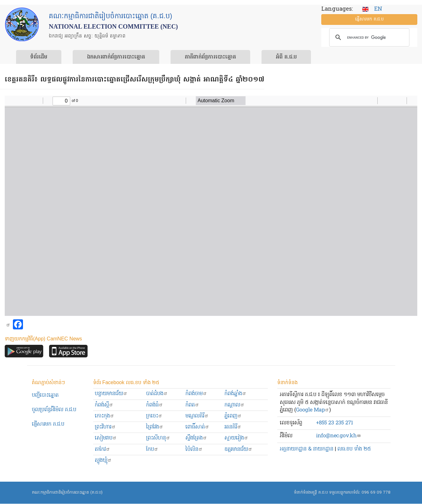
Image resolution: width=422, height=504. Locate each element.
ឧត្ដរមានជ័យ (238, 449)
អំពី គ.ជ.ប (286, 57)
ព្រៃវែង (155, 427)
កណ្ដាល (234, 405)
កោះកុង (104, 416)
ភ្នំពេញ (233, 416)
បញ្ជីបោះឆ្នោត (45, 395)
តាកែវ (102, 449)
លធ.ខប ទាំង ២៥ (354, 449)
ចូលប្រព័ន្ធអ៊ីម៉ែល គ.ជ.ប (54, 410)
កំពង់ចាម (196, 394)
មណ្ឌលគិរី (197, 416)
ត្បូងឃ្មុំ (103, 460)
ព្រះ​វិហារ (105, 427)
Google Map (312, 410)
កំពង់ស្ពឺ (104, 405)
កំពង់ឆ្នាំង (235, 394)
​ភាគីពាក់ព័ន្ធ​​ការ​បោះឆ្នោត (210, 57)
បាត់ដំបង (157, 394)
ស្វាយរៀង (236, 438)
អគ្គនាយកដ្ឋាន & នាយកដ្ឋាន (307, 449)
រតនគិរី (233, 427)
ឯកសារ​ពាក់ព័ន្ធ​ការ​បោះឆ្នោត (116, 57)
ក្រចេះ (154, 416)
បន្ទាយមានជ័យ (111, 394)
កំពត (192, 405)
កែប (152, 449)
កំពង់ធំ (155, 405)
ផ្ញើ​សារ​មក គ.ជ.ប (369, 19)
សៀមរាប (106, 438)
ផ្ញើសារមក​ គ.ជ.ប (48, 424)
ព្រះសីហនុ (158, 438)
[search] (368, 37)
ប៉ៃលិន (194, 449)
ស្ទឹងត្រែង (196, 438)
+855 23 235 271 (334, 423)
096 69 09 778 (376, 493)
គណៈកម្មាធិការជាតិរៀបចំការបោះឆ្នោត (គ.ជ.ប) (67, 493)
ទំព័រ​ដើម (39, 57)
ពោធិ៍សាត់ (197, 427)
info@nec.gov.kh (338, 436)
